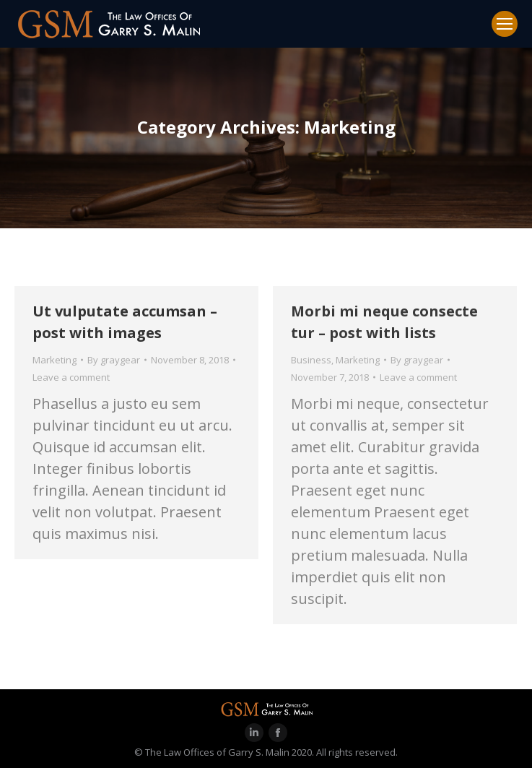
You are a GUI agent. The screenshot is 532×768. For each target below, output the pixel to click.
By (114, 360)
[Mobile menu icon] (505, 24)
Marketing (54, 360)
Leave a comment (71, 377)
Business (311, 360)
